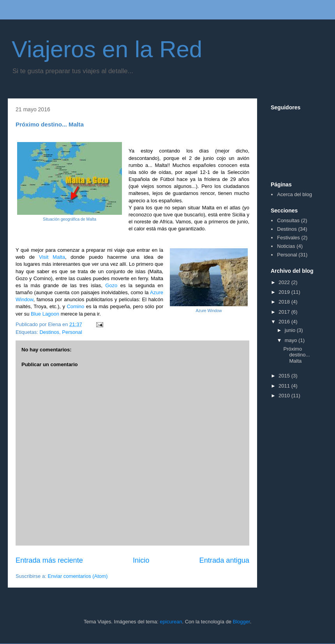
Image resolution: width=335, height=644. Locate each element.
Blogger (242, 622)
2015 (285, 376)
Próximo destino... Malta (296, 355)
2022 (285, 282)
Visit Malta (52, 257)
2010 (285, 396)
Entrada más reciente (49, 560)
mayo (292, 340)
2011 (285, 386)
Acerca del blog (294, 194)
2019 (285, 292)
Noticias (286, 246)
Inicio (141, 560)
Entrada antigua (224, 560)
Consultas (288, 220)
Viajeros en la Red (107, 49)
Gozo (111, 285)
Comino (75, 306)
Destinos (49, 332)
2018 (285, 302)
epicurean (171, 622)
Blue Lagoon (45, 314)
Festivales (288, 238)
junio (291, 330)
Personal (72, 332)
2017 (285, 312)
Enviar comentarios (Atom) (78, 576)
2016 (285, 322)
